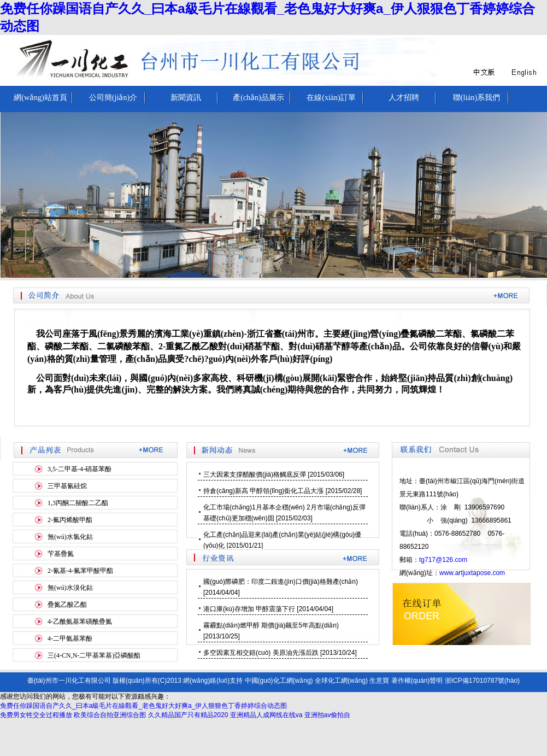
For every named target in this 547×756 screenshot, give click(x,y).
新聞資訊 (186, 98)
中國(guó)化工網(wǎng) (279, 681)
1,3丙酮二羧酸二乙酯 (78, 503)
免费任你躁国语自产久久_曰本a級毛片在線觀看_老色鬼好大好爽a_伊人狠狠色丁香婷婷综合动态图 (143, 706)
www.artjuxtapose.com (472, 573)
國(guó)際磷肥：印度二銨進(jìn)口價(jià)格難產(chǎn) (281, 582)
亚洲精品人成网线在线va (266, 715)
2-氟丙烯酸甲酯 (70, 520)
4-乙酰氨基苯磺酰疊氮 (80, 622)
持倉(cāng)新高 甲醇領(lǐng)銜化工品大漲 (263, 491)
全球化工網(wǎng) (341, 681)
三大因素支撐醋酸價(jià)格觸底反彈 (255, 474)
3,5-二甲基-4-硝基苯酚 (80, 469)
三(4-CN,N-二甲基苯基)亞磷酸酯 (94, 655)
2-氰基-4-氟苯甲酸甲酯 (80, 571)
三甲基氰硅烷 (67, 486)
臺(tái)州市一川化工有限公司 (69, 681)
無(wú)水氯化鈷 (70, 537)
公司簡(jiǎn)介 (113, 98)
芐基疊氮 (61, 554)
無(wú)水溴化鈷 (70, 588)
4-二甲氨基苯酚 (70, 638)
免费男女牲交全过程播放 (36, 715)
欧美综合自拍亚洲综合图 (110, 715)
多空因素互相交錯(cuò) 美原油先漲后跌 (261, 653)
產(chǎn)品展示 (258, 98)
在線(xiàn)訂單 (331, 98)
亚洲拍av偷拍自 (328, 715)
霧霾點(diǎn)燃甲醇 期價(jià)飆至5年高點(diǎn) (271, 625)
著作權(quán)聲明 (417, 681)
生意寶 (379, 681)
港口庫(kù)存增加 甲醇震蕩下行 (249, 609)
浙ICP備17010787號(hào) (482, 681)
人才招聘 (404, 98)
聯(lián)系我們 (477, 98)
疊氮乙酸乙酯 (67, 605)
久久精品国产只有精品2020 (188, 715)
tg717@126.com (443, 560)
